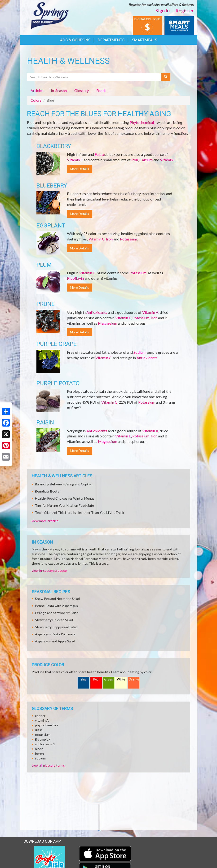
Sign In (163, 10)
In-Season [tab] (59, 90)
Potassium (128, 239)
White (121, 679)
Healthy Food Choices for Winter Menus (65, 498)
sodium (40, 758)
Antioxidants (97, 312)
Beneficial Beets (47, 491)
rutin (39, 730)
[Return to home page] (50, 15)
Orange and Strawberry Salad (57, 613)
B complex (43, 739)
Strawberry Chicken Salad (54, 620)
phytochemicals (47, 725)
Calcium (146, 160)
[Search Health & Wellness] (95, 77)
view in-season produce (49, 570)
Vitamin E (168, 160)
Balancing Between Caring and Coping (63, 484)
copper (40, 716)
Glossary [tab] (82, 90)
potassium (43, 735)
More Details (80, 169)
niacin (39, 749)
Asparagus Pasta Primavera (55, 634)
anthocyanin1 (45, 744)
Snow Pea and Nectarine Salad (57, 599)
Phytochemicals (143, 122)
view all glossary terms (48, 765)
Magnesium (108, 323)
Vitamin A (150, 312)
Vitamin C (75, 160)
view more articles (45, 521)
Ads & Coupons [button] (75, 40)
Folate (100, 154)
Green (108, 679)
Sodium (139, 352)
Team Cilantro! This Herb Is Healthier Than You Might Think (80, 513)
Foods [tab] (101, 90)
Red (96, 679)
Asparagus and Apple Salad (55, 641)
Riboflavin (75, 278)
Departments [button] (111, 40)
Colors (36, 100)
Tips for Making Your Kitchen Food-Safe (64, 505)
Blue (83, 679)
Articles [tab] (37, 90)
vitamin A (42, 720)
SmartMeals (144, 40)
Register (185, 10)
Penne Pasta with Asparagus (56, 606)
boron (39, 753)
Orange (134, 679)
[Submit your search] (166, 77)
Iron (135, 160)
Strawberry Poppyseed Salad (56, 627)
